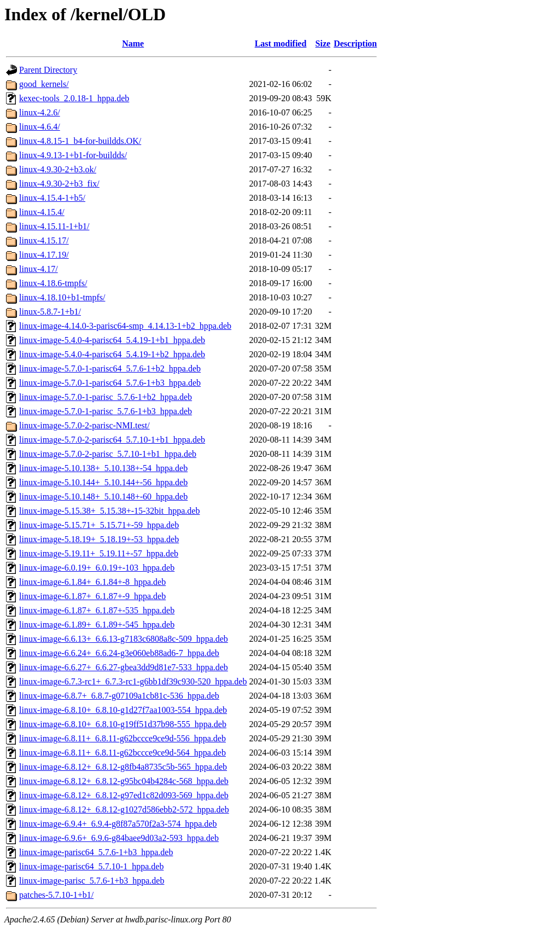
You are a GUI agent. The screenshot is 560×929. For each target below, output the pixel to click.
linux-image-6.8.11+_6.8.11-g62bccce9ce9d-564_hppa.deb (122, 753)
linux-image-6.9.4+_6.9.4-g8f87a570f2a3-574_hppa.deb (118, 824)
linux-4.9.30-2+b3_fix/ (59, 184)
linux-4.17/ (39, 269)
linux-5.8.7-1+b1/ (50, 312)
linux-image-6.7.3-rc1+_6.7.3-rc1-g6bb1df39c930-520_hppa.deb (133, 681)
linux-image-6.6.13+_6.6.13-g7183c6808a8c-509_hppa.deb (124, 639)
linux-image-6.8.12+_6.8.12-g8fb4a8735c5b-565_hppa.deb (123, 767)
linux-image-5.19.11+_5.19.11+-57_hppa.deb (99, 553)
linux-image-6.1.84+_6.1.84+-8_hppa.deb (92, 582)
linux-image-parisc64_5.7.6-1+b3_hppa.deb (96, 852)
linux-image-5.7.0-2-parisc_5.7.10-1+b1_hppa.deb (108, 454)
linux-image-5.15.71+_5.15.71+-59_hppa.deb (99, 525)
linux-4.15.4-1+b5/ (52, 198)
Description (355, 43)
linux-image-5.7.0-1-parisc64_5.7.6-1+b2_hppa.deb (110, 368)
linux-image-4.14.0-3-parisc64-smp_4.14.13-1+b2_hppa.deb (125, 326)
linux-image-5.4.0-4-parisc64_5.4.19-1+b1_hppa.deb (112, 340)
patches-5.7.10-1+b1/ (56, 895)
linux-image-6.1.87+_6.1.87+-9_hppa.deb (92, 596)
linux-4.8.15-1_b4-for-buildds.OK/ (80, 141)
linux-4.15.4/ (42, 212)
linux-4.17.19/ (44, 255)
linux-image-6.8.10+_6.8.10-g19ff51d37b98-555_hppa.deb (123, 724)
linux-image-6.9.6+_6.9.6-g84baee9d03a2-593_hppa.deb (119, 838)
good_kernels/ (44, 84)
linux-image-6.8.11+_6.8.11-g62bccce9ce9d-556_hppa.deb (122, 738)
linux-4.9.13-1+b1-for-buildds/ (73, 155)
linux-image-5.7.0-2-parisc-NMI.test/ (84, 425)
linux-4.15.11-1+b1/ (54, 226)
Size (323, 43)
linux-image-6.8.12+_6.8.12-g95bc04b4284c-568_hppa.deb (124, 781)
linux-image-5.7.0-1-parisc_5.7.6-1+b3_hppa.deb (106, 411)
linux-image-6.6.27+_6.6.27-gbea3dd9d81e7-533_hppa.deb (124, 667)
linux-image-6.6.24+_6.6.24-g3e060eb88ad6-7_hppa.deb (119, 653)
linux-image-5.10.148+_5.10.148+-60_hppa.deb (103, 497)
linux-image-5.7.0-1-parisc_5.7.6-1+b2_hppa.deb (106, 397)
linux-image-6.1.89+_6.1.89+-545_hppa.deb (97, 625)
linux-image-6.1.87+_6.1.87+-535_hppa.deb (97, 610)
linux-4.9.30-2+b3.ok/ (58, 169)
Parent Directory (48, 70)
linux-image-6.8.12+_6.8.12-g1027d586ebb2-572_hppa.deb (124, 809)
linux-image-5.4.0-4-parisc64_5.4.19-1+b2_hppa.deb (112, 354)
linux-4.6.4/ (40, 127)
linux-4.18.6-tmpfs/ (53, 283)
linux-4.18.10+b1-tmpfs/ (62, 297)
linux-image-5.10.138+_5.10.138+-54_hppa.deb (103, 468)
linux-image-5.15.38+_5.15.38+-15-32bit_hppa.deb (109, 511)
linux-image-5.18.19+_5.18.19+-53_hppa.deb (99, 539)
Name (133, 43)
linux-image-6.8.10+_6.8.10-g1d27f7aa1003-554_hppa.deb (123, 710)
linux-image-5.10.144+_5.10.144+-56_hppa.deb (103, 482)
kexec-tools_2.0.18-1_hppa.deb (74, 98)
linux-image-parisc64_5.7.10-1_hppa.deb (91, 866)
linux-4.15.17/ (44, 240)
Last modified (281, 43)
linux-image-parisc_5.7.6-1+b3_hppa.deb (92, 881)
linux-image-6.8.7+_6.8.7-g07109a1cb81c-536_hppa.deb (119, 696)
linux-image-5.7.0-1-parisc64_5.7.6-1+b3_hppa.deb (110, 383)
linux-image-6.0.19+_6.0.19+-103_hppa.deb (97, 568)
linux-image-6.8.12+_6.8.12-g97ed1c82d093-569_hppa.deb (124, 795)
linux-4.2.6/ (40, 112)
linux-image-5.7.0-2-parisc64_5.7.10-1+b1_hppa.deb (112, 440)
